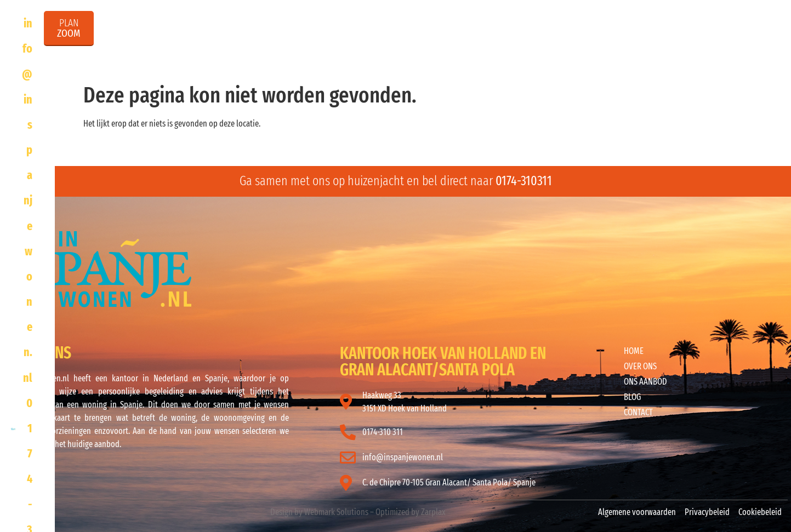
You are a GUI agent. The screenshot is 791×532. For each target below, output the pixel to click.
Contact (742, 50)
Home (297, 50)
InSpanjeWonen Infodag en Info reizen (595, 50)
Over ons (358, 50)
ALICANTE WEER (508, 271)
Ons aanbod (437, 50)
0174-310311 (524, 181)
